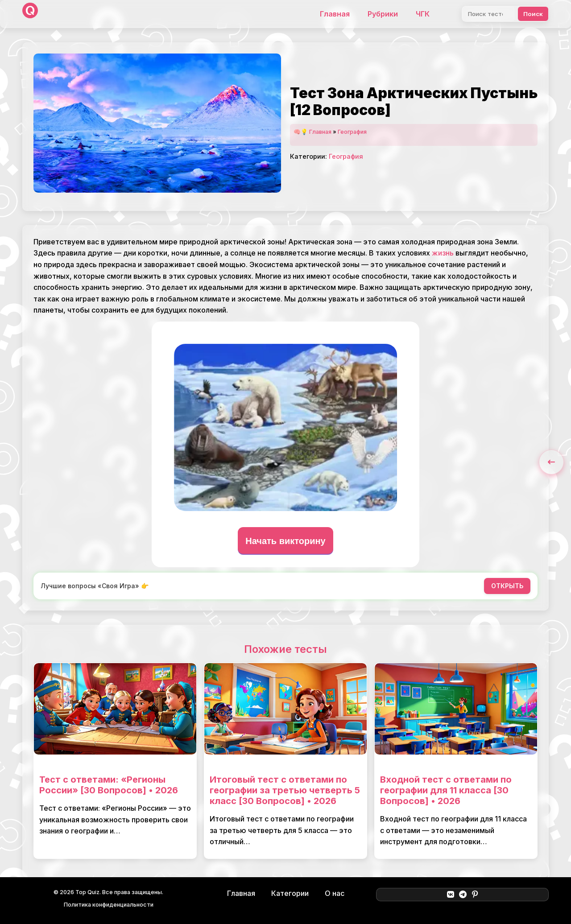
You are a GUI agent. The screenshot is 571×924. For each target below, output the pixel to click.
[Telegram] (463, 895)
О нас (335, 893)
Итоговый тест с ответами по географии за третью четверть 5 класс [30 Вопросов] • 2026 (285, 790)
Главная (335, 14)
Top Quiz (87, 892)
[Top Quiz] (30, 14)
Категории (290, 893)
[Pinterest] (475, 895)
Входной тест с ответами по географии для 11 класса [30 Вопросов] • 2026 (446, 790)
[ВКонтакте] (450, 895)
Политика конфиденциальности (109, 905)
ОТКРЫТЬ (507, 586)
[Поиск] (488, 14)
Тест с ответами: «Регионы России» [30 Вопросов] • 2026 (109, 785)
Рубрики (383, 14)
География (352, 132)
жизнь (443, 253)
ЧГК (423, 14)
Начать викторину (285, 541)
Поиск (533, 14)
